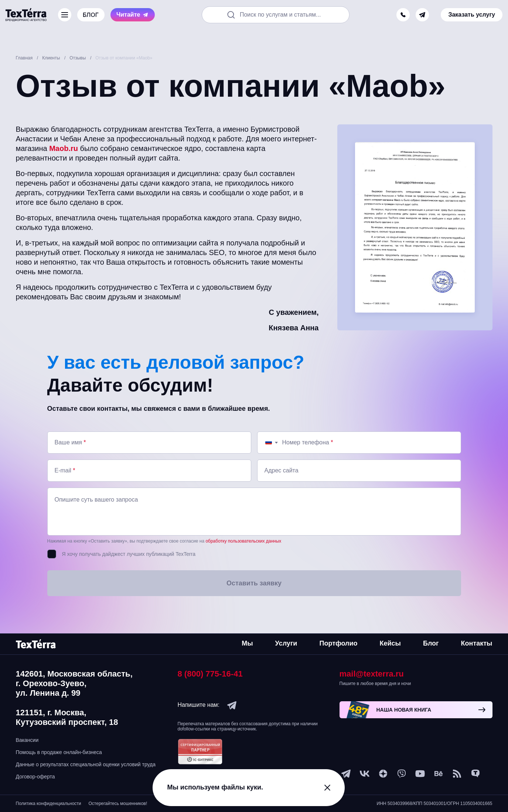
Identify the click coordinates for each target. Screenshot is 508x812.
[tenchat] (475, 774)
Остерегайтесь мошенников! (118, 804)
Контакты (477, 643)
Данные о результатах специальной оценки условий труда (86, 764)
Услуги (286, 643)
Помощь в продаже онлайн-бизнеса (59, 752)
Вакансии (27, 740)
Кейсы (390, 643)
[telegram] (422, 15)
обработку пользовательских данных (243, 541)
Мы (247, 643)
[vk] (365, 774)
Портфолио (338, 643)
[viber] (402, 774)
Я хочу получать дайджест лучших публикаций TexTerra (129, 554)
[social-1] (457, 774)
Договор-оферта (35, 777)
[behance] (439, 774)
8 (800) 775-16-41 (210, 674)
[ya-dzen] (383, 774)
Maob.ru (64, 148)
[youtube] (420, 774)
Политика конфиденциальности (49, 804)
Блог (431, 643)
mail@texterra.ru (372, 674)
